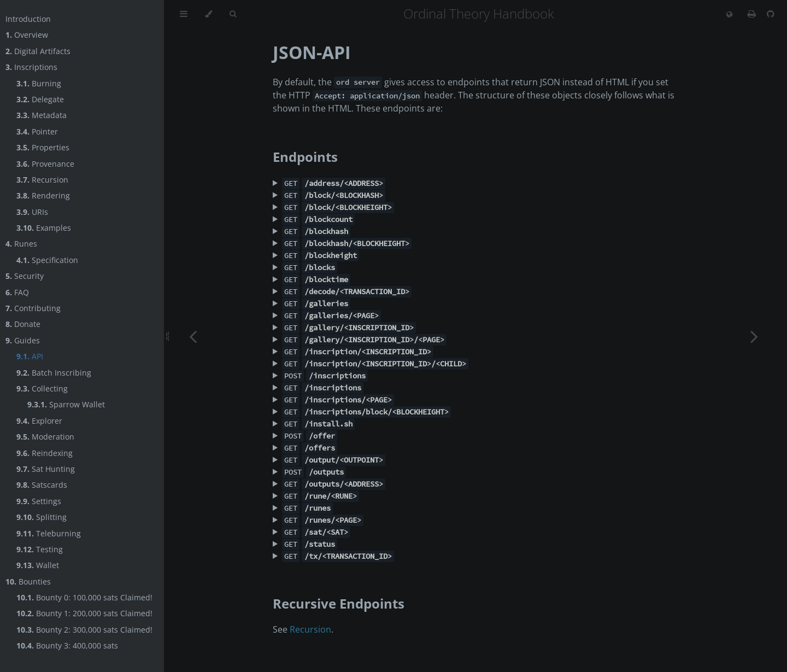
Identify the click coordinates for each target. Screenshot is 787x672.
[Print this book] (753, 14)
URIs (32, 212)
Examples (44, 228)
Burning (39, 83)
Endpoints (305, 157)
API (30, 356)
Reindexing (45, 453)
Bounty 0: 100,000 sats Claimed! (84, 597)
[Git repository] (771, 14)
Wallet (38, 565)
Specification (47, 260)
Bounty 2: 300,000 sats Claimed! (84, 630)
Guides (23, 340)
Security (25, 276)
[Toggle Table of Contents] (184, 14)
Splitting (42, 517)
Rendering (43, 195)
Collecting (42, 388)
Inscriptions (31, 67)
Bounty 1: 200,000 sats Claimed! (84, 613)
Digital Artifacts (38, 51)
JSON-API (312, 52)
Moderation (45, 437)
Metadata (42, 115)
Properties (43, 147)
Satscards (42, 485)
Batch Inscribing (54, 373)
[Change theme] (209, 14)
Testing (40, 549)
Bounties (28, 582)
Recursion (42, 180)
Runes (21, 244)
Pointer (37, 132)
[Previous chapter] (193, 336)
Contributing (33, 308)
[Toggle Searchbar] (233, 14)
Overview (27, 35)
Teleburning (49, 533)
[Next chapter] (754, 336)
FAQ (17, 292)
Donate (23, 324)
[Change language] (729, 15)
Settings (39, 501)
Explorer (39, 421)
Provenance (45, 164)
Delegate (40, 99)
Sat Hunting (46, 469)
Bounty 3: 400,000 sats (67, 645)
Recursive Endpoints (339, 603)
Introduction (28, 19)
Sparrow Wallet (66, 404)
